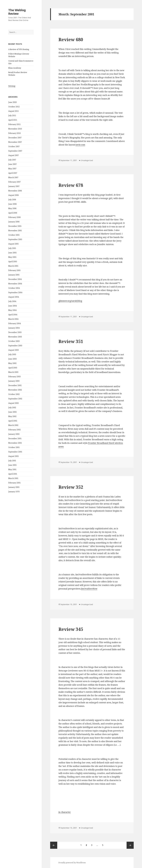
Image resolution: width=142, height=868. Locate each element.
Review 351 (71, 341)
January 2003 (14, 381)
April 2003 (13, 368)
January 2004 (14, 328)
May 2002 (12, 416)
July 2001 (12, 461)
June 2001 (12, 465)
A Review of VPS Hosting (19, 49)
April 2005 (13, 261)
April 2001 (13, 474)
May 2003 (12, 363)
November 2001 (15, 443)
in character (65, 812)
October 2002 (14, 394)
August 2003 (14, 350)
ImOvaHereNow (89, 589)
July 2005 (12, 248)
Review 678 (71, 185)
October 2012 (14, 107)
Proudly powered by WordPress (72, 863)
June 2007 (12, 164)
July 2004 (12, 301)
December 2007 (15, 138)
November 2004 (15, 284)
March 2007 (13, 177)
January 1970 (14, 492)
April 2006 (13, 213)
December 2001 (15, 438)
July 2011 (12, 115)
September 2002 (15, 399)
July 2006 (12, 200)
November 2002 (15, 390)
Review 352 (71, 487)
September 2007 (15, 151)
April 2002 (13, 421)
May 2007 (12, 169)
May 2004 (12, 310)
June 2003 (12, 359)
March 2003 (13, 372)
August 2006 (14, 195)
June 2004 (12, 306)
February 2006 (14, 217)
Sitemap (12, 86)
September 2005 (15, 239)
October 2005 (14, 235)
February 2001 (14, 483)
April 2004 (13, 315)
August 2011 (14, 111)
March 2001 (13, 478)
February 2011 (14, 124)
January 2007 (14, 186)
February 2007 (14, 182)
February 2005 (14, 270)
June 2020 (12, 102)
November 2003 (15, 337)
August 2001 (14, 456)
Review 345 (71, 629)
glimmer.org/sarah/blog (70, 301)
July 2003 (12, 354)
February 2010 (14, 133)
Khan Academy (15, 68)
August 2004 (14, 297)
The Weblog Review (17, 12)
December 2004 (15, 279)
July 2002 (12, 408)
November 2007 (15, 142)
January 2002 (14, 434)
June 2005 (12, 253)
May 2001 (12, 469)
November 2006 (15, 191)
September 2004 (15, 292)
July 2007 (12, 160)
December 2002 (15, 385)
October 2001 (14, 447)
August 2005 (14, 244)
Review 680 (71, 39)
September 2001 (15, 452)
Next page (130, 845)
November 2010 (15, 129)
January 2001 (14, 487)
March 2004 (13, 319)
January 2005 (14, 275)
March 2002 (13, 425)
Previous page (54, 845)
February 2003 (14, 377)
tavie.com (80, 145)
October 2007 (14, 146)
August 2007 (14, 155)
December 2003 (15, 332)
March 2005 (13, 266)
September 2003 (15, 346)
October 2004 (14, 288)
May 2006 (12, 208)
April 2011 (13, 120)
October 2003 (14, 341)
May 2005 (12, 257)
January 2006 (14, 222)
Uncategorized (87, 160)
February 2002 (14, 430)
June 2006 (12, 204)
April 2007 (13, 173)
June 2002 (12, 412)
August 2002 (14, 403)
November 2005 (15, 231)
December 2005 (15, 226)
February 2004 (14, 323)
